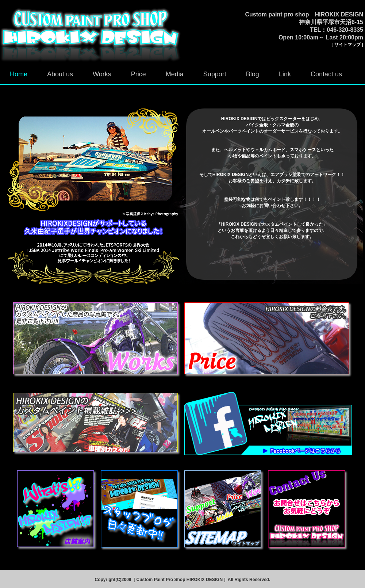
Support (215, 74)
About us (60, 74)
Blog (253, 74)
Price (139, 74)
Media (175, 74)
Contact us (326, 74)
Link (285, 74)
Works (102, 74)
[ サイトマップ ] (347, 45)
